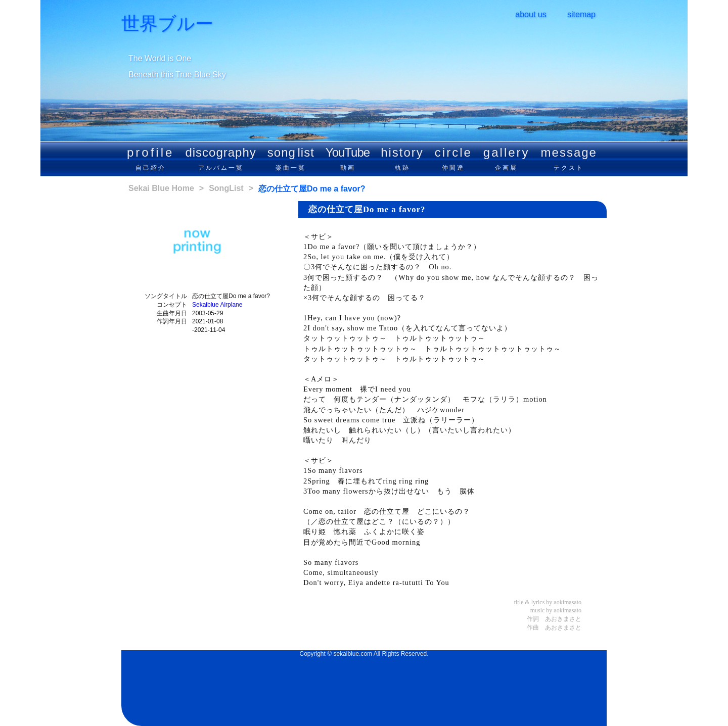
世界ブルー (167, 24)
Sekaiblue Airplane (217, 305)
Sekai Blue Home (161, 188)
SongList (226, 188)
